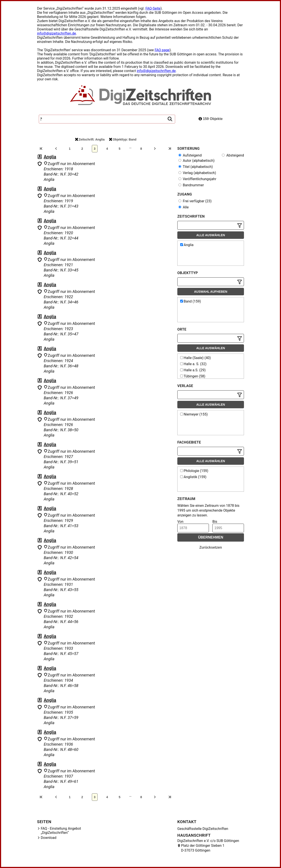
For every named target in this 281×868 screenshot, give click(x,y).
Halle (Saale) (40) (196, 358)
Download (49, 838)
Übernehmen (211, 537)
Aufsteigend (190, 155)
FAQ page (162, 50)
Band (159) (191, 301)
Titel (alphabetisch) (196, 167)
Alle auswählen (211, 235)
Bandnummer (191, 185)
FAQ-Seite (153, 8)
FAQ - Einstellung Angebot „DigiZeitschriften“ (61, 831)
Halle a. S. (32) (193, 364)
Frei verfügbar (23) (195, 201)
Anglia (50, 157)
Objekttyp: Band (123, 139)
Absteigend (233, 155)
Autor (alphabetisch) (197, 161)
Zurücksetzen (211, 547)
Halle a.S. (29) (193, 370)
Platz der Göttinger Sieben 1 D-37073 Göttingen (203, 848)
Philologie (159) (194, 471)
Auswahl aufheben (211, 292)
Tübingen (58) (193, 376)
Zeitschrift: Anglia (90, 139)
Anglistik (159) (193, 477)
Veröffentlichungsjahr (197, 179)
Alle (184, 207)
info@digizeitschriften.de (57, 33)
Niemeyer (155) (194, 414)
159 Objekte (211, 119)
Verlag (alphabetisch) (197, 173)
